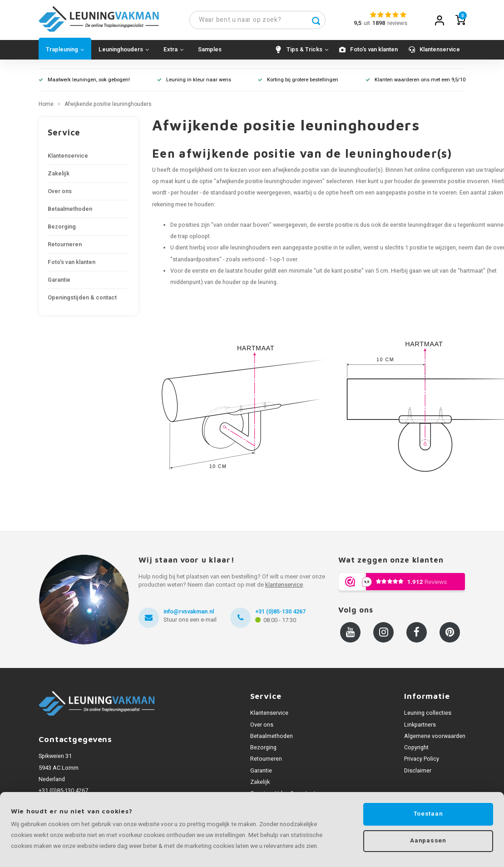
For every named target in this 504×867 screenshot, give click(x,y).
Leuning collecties (428, 714)
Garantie (59, 281)
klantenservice (284, 585)
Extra (173, 50)
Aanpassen (428, 841)
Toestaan (428, 814)
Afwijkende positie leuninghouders (108, 105)
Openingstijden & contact (82, 299)
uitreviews (385, 23)
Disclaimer (418, 772)
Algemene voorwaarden (435, 737)
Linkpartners (420, 726)
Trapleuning (65, 50)
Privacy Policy (422, 760)
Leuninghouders (124, 50)
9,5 (358, 23)
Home (46, 105)
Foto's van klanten (374, 50)
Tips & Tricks (307, 50)
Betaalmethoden (70, 210)
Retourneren (65, 245)
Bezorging (62, 228)
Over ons (60, 192)
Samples (210, 50)
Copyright (416, 748)
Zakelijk (59, 174)
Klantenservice (440, 50)
